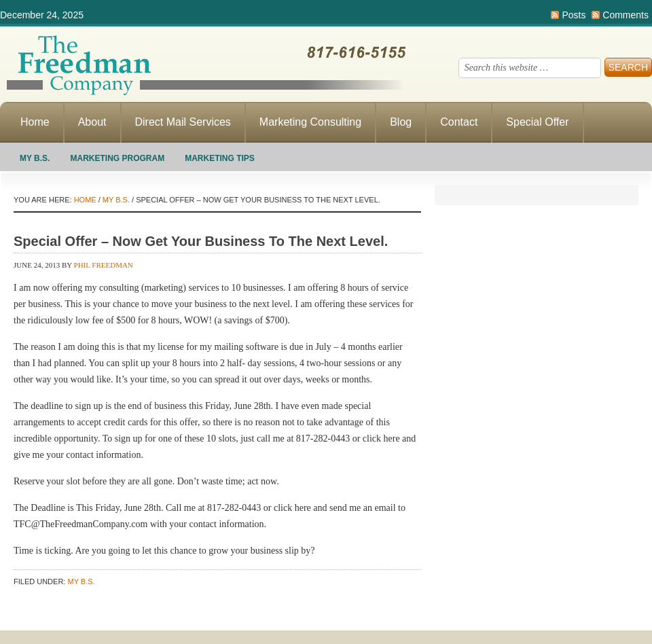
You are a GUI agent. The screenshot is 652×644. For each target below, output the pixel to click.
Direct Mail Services (183, 122)
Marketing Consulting (310, 122)
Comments (626, 15)
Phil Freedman (104, 265)
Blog (401, 122)
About (92, 122)
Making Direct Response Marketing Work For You (204, 65)
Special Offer (537, 122)
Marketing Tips (220, 158)
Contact (459, 122)
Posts (574, 15)
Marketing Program (117, 158)
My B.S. (35, 158)
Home (35, 122)
